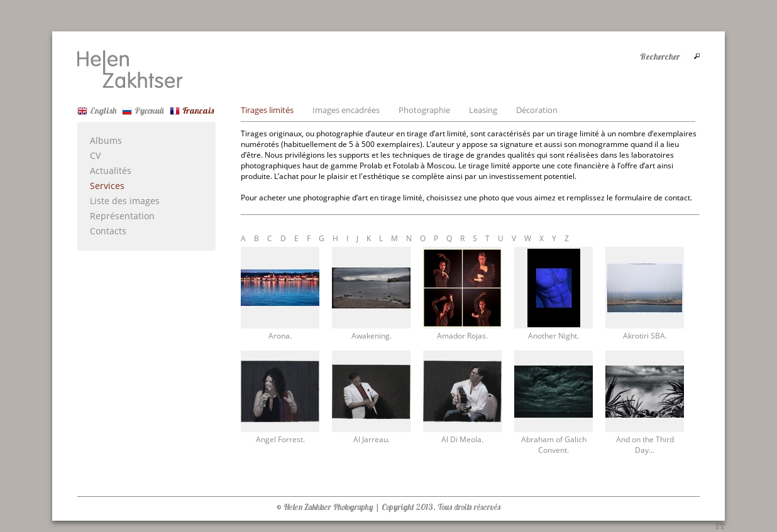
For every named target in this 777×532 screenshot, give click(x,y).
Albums (106, 140)
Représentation (122, 216)
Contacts (108, 231)
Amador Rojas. (462, 336)
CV (95, 155)
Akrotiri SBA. (645, 336)
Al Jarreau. (372, 439)
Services (107, 186)
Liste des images (125, 201)
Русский (143, 111)
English (97, 111)
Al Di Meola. (462, 439)
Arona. (280, 336)
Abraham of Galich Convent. (554, 445)
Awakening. (372, 336)
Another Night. (554, 336)
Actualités (111, 171)
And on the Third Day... (645, 445)
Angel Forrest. (280, 439)
